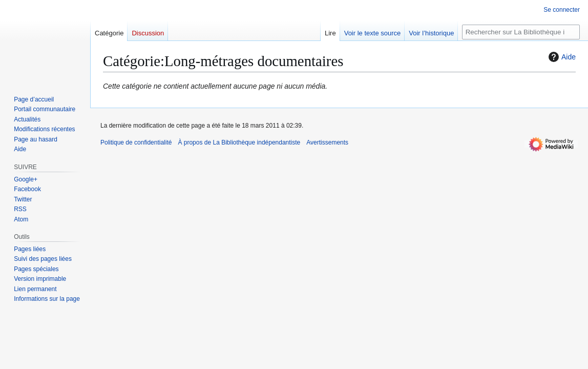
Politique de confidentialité (136, 142)
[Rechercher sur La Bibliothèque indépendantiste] (521, 32)
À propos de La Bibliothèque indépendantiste (239, 142)
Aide (561, 57)
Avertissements (327, 142)
